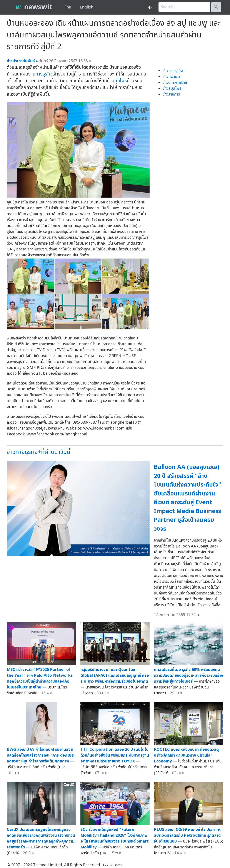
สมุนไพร (119, 81)
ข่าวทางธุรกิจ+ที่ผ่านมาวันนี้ (38, 452)
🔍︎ (216, 7)
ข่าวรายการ (171, 94)
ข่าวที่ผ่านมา (172, 77)
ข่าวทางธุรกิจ (173, 71)
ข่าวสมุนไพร (172, 88)
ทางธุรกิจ (44, 74)
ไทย (68, 7)
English (87, 7)
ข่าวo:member (175, 83)
